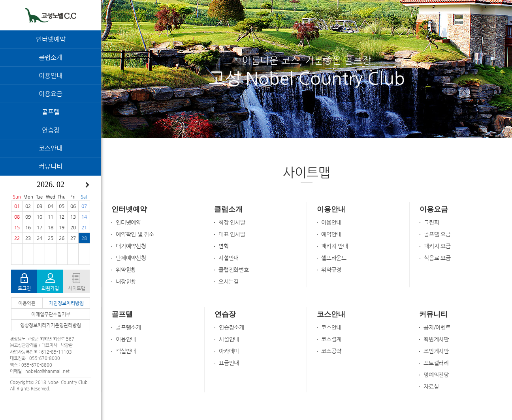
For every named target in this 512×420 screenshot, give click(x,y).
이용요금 (51, 94)
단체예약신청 (131, 258)
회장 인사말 (232, 222)
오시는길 (229, 281)
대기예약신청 (131, 246)
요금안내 (229, 363)
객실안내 (126, 351)
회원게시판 (436, 339)
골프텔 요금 (437, 234)
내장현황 (126, 281)
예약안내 (331, 234)
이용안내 (51, 76)
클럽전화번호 (234, 270)
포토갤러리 (436, 363)
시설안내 (229, 258)
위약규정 (331, 270)
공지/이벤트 (437, 327)
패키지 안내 (335, 246)
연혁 (224, 246)
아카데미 (229, 351)
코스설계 (331, 339)
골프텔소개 (128, 327)
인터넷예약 (51, 39)
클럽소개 (51, 57)
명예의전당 (436, 375)
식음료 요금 (437, 258)
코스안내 (51, 148)
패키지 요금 (437, 246)
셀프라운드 (334, 258)
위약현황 (126, 270)
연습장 (51, 130)
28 (84, 238)
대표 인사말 (232, 234)
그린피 (431, 222)
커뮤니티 (51, 166)
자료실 (431, 386)
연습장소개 (232, 327)
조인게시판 (436, 351)
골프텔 (51, 112)
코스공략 (331, 351)
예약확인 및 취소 (135, 234)
